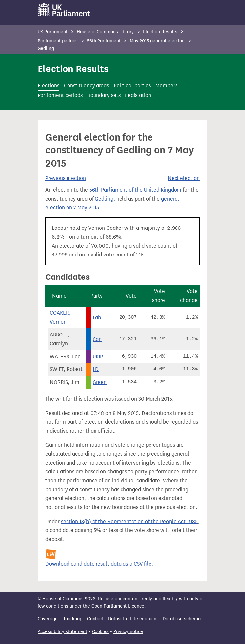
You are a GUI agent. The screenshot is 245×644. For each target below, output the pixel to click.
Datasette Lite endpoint (133, 619)
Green (100, 382)
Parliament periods (58, 41)
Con (97, 339)
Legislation (138, 95)
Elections (48, 85)
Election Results (160, 32)
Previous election (66, 178)
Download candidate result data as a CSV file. (99, 564)
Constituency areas (86, 85)
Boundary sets (104, 95)
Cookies (100, 632)
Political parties (132, 85)
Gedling (104, 199)
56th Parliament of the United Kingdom (135, 190)
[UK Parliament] (64, 10)
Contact (95, 619)
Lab (97, 318)
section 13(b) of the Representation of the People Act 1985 (129, 521)
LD (96, 369)
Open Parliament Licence (118, 606)
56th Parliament (104, 41)
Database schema (182, 619)
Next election (184, 178)
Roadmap (72, 619)
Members (166, 85)
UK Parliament (53, 32)
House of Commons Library (105, 32)
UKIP (98, 356)
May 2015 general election (158, 41)
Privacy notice (128, 632)
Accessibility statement (62, 632)
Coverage (48, 619)
